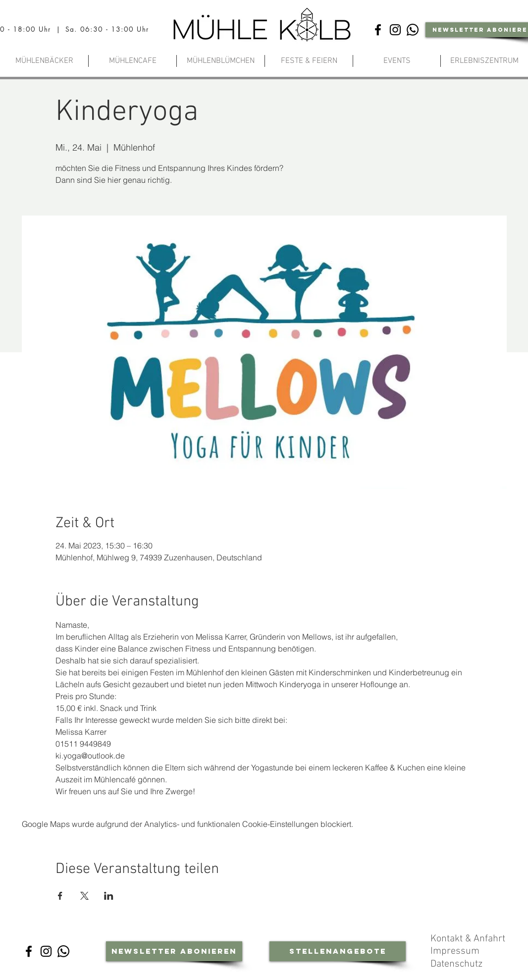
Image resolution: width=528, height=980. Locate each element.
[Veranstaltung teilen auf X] (84, 896)
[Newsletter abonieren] (174, 951)
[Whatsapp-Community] (413, 30)
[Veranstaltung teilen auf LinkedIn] (109, 896)
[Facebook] (378, 30)
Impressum (456, 951)
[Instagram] (395, 30)
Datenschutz (458, 964)
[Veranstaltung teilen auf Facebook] (60, 896)
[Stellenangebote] (338, 951)
